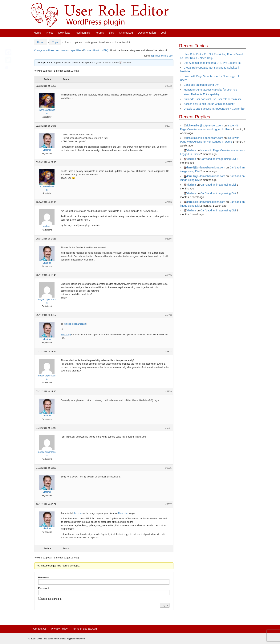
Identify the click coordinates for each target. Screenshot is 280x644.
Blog (112, 33)
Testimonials (82, 33)
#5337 (168, 504)
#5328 (168, 352)
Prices (50, 33)
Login (164, 33)
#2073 (168, 86)
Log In (165, 605)
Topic (55, 42)
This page (66, 335)
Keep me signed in (51, 599)
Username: (44, 578)
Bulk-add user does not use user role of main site (213, 99)
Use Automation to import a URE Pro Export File (212, 63)
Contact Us (40, 629)
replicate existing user (162, 56)
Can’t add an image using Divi (201, 85)
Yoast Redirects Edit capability (202, 94)
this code (78, 513)
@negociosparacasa (75, 324)
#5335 (168, 468)
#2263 (168, 202)
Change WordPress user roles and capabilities (58, 50)
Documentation (147, 33)
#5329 (168, 392)
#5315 (168, 275)
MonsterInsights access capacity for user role (210, 90)
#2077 (168, 162)
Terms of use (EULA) (84, 629)
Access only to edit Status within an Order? (209, 104)
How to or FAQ (101, 50)
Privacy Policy (59, 629)
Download (64, 33)
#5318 (168, 315)
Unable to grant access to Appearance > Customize (214, 109)
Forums (99, 33)
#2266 (168, 239)
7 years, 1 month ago (105, 63)
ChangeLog (126, 33)
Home (37, 33)
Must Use (123, 513)
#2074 (168, 126)
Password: (44, 588)
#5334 (168, 428)
